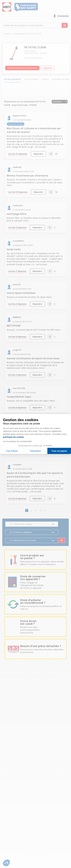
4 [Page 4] (40, 510)
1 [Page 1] (27, 510)
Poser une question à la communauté (22, 68)
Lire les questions (12, 79)
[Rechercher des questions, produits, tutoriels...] (65, 25)
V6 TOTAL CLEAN (35, 47)
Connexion (63, 16)
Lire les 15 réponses (18, 154)
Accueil (7, 34)
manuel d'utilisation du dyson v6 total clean (33, 358)
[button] (45, 510)
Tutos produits (31, 79)
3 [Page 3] (36, 510)
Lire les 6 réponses (17, 408)
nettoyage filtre (17, 214)
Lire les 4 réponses (17, 227)
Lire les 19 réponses (18, 192)
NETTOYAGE (14, 326)
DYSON (43, 53)
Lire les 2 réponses (17, 304)
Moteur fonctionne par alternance (27, 176)
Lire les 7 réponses (17, 271)
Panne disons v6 (16, 429)
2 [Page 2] (31, 510)
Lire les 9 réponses (17, 337)
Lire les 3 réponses (17, 375)
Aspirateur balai (31, 53)
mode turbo (14, 249)
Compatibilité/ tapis (19, 397)
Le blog (45, 79)
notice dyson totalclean (21, 293)
